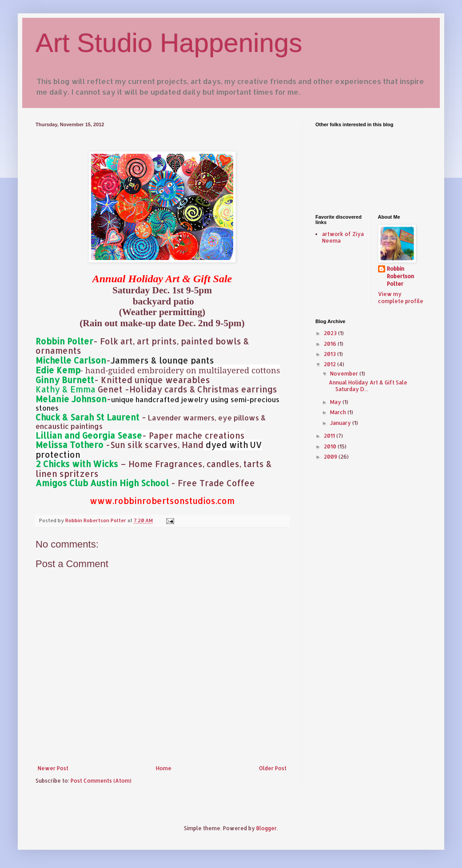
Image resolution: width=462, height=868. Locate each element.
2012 (331, 364)
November (345, 374)
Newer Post (53, 768)
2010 (331, 446)
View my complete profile (401, 298)
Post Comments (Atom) (101, 781)
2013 (331, 354)
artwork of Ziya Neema (343, 237)
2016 (331, 344)
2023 (331, 333)
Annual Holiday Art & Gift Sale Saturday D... (368, 386)
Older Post (273, 768)
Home (164, 768)
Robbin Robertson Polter (400, 276)
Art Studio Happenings (169, 43)
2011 (330, 436)
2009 (331, 457)
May (336, 402)
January (341, 423)
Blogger (267, 828)
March (339, 412)
